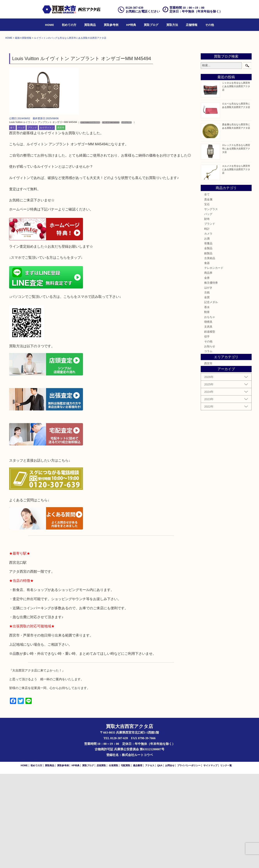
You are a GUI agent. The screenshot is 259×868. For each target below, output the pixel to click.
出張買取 (113, 860)
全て (12, 222)
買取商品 (90, 25)
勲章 (207, 406)
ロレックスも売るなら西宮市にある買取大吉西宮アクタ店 (236, 243)
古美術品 (210, 352)
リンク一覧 (226, 860)
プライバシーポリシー (189, 860)
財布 (207, 313)
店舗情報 (192, 25)
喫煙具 (208, 416)
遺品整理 (138, 860)
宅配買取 (126, 860)
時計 (207, 323)
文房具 (208, 421)
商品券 (208, 367)
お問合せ (170, 860)
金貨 (207, 392)
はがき (208, 382)
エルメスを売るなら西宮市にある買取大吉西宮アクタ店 (236, 264)
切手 (207, 431)
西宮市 (61, 222)
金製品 (208, 343)
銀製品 (208, 347)
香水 (207, 401)
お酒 (207, 333)
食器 (207, 357)
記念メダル (211, 396)
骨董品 (208, 338)
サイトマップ (210, 860)
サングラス (211, 303)
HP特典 (131, 25)
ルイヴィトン (47, 222)
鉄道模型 (210, 426)
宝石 (207, 298)
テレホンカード (214, 362)
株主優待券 (211, 377)
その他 (210, 25)
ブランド (32, 222)
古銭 (207, 387)
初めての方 (69, 25)
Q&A (160, 860)
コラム (208, 445)
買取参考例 (111, 25)
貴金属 (208, 294)
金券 (207, 372)
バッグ (21, 222)
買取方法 (172, 25)
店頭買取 (101, 860)
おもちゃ (210, 411)
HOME (50, 25)
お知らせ (210, 441)
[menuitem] (50, 25)
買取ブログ (151, 25)
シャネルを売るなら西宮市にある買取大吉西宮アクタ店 (236, 181)
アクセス (150, 860)
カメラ (208, 328)
